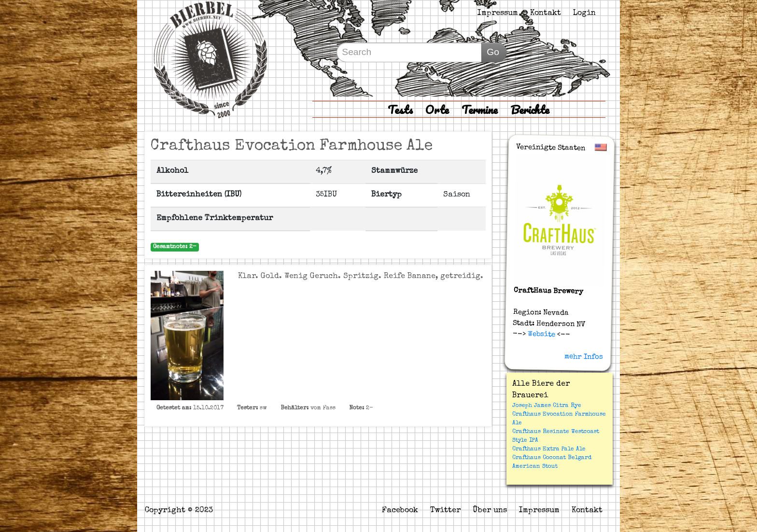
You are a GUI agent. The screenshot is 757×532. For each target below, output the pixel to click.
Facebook (400, 511)
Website (540, 335)
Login (584, 14)
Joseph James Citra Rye (547, 406)
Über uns (490, 511)
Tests (400, 109)
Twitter (445, 511)
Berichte (530, 109)
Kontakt (546, 14)
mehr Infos (584, 357)
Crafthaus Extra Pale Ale (549, 449)
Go (493, 52)
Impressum (498, 14)
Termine (480, 109)
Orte (437, 109)
